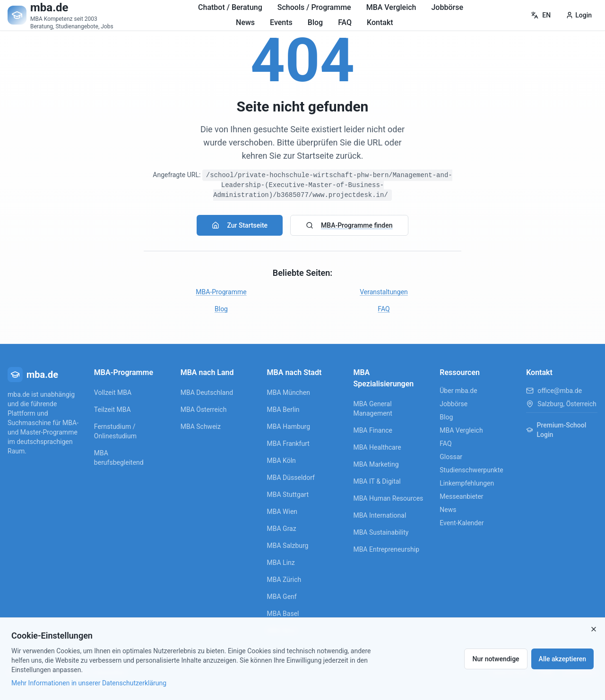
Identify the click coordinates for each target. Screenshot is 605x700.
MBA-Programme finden (349, 225)
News (245, 22)
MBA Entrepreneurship (386, 549)
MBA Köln (281, 461)
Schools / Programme (314, 7)
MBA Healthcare (377, 447)
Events (281, 22)
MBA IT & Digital (377, 481)
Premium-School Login (556, 430)
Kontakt (380, 22)
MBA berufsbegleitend (119, 458)
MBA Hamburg (289, 427)
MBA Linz (281, 563)
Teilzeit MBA (112, 410)
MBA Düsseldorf (291, 478)
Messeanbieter (461, 496)
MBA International (380, 515)
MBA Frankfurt (288, 444)
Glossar (451, 457)
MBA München (289, 393)
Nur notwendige (496, 659)
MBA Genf (282, 597)
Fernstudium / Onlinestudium (115, 431)
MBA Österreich (204, 410)
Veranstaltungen (384, 292)
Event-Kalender (462, 523)
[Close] (594, 629)
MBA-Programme (221, 292)
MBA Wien (282, 512)
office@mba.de (560, 391)
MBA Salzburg (288, 546)
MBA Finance (373, 430)
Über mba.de (458, 391)
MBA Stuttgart (288, 495)
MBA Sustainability (381, 532)
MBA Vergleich (391, 7)
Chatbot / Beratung (230, 7)
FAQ (345, 22)
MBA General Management (372, 409)
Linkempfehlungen (467, 483)
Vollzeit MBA (113, 393)
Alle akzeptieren (562, 659)
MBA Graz (282, 529)
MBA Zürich (284, 580)
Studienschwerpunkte (471, 470)
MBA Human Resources (388, 498)
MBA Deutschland (207, 393)
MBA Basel (283, 614)
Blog (315, 22)
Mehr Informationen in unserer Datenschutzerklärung (89, 683)
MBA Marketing (376, 464)
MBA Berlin (283, 410)
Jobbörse (447, 7)
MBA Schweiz (201, 427)
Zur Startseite (240, 225)
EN (541, 15)
